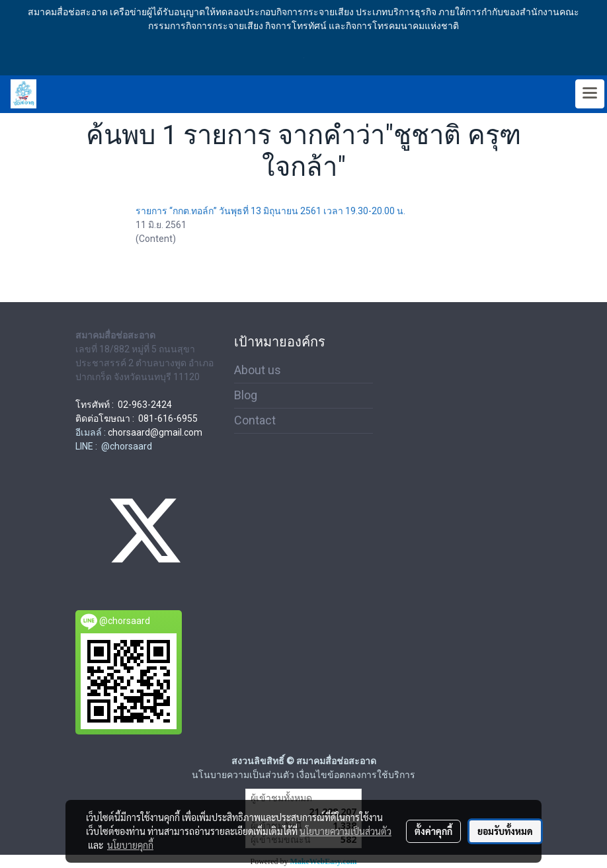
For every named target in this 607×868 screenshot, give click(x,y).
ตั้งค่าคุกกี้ (433, 831)
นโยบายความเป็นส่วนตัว (345, 831)
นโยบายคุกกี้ (130, 845)
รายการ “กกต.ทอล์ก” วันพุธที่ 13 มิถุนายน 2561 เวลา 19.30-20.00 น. (270, 211)
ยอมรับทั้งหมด (505, 831)
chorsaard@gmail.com (155, 432)
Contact (255, 420)
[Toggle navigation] (590, 94)
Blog (246, 395)
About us (258, 370)
